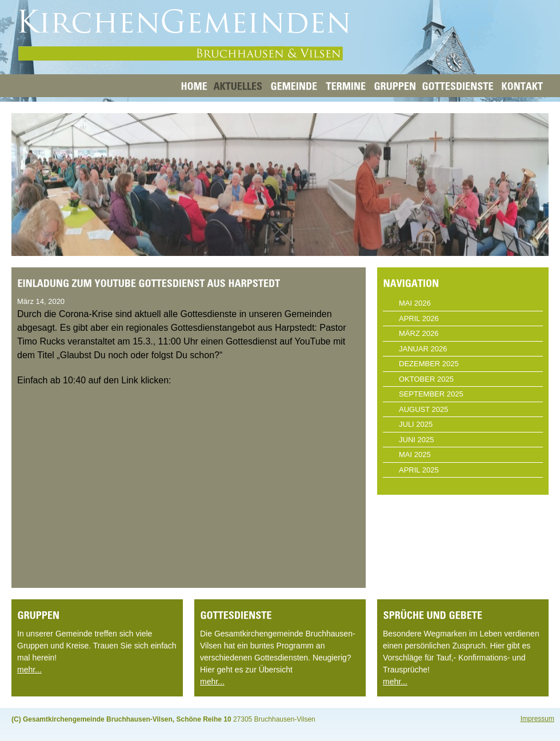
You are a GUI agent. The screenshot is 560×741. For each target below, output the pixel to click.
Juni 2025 (416, 440)
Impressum (537, 719)
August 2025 (423, 409)
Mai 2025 (415, 454)
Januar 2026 (423, 349)
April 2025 (419, 470)
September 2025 (431, 394)
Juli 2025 (416, 424)
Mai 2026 (415, 303)
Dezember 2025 (429, 364)
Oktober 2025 (426, 379)
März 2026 (419, 333)
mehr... (29, 670)
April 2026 (419, 319)
